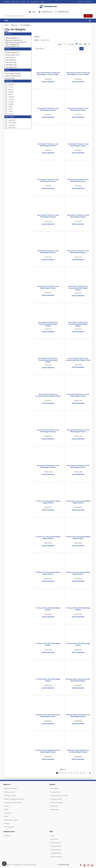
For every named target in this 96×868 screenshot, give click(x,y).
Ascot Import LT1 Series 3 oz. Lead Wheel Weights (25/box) (48, 252)
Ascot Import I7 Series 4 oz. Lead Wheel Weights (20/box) (48, 145)
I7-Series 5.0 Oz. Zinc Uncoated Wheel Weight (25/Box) (48, 573)
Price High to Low (11, 65)
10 (84, 773)
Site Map (7, 824)
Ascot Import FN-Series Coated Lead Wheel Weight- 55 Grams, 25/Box (48, 74)
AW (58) (11, 85)
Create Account (46, 12)
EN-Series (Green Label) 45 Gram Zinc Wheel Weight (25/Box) (78, 680)
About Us (81, 2)
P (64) (10, 107)
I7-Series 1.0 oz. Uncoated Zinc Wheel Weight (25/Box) (48, 502)
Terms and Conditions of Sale (59, 796)
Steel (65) (12, 125)
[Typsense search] (44, 16)
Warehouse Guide (10, 792)
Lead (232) (12, 120)
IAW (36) (11, 97)
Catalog (23, 2)
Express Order (15, 2)
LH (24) (11, 99)
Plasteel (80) (12, 123)
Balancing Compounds (13, 40)
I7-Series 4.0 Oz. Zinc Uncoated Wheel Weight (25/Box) (78, 538)
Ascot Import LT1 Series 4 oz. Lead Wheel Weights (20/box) (78, 252)
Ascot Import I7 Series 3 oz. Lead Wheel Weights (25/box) (78, 109)
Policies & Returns (56, 850)
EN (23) (11, 90)
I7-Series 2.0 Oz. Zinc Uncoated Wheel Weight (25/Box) (78, 502)
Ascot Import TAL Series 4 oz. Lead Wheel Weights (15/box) (78, 431)
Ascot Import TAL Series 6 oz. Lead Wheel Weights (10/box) (48, 466)
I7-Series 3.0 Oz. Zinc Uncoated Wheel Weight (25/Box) (48, 538)
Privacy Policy (55, 806)
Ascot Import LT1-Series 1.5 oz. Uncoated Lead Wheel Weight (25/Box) (48, 324)
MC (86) (11, 104)
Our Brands (7, 2)
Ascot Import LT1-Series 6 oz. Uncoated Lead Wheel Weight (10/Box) (48, 395)
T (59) (10, 112)
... (87, 773)
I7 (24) (11, 94)
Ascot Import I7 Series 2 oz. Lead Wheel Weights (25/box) (48, 109)
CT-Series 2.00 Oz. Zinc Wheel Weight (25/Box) (48, 609)
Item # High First (11, 60)
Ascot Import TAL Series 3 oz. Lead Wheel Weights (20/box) (48, 431)
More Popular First (11, 67)
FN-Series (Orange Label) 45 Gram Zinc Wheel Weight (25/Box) (78, 751)
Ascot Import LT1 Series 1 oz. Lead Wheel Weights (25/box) (48, 216)
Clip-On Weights (25, 25)
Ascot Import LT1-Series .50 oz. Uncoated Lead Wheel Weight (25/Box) (78, 288)
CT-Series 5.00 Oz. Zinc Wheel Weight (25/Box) (78, 644)
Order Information (56, 843)
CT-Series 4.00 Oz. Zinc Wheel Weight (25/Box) (48, 644)
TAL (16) (11, 114)
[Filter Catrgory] (57, 49)
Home (6, 25)
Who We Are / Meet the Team (13, 803)
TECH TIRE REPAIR (35, 2)
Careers (7, 806)
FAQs (52, 836)
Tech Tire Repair (9, 827)
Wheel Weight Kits (11, 46)
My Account (54, 839)
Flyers (6, 810)
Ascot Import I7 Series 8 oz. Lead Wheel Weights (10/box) (78, 180)
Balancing (14, 25)
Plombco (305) (10, 78)
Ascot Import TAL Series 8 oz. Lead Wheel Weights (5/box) (78, 466)
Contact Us (88, 2)
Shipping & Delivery (56, 799)
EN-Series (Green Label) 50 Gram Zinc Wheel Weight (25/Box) (48, 716)
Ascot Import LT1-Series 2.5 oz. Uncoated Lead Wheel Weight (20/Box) (78, 324)
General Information (56, 857)
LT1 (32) (11, 102)
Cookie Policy (55, 810)
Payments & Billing (56, 846)
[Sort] (58, 40)
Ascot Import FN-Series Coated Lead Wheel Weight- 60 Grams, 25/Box (78, 74)
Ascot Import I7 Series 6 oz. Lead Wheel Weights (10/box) (48, 180)
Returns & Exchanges (57, 803)
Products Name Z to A (12, 55)
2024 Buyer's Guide (10, 796)
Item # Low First (10, 57)
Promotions (8, 813)
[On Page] (65, 44)
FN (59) (11, 92)
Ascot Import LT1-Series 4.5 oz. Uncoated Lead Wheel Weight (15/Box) (78, 359)
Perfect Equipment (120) (13, 76)
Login (32, 12)
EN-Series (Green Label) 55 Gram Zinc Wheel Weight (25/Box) (78, 716)
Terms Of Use (55, 789)
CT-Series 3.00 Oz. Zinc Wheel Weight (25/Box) (78, 609)
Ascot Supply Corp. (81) (13, 74)
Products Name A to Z (12, 53)
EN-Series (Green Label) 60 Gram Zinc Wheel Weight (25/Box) (48, 751)
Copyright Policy (55, 792)
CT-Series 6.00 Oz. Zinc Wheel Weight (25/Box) (48, 680)
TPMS (28, 2)
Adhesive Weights (11, 38)
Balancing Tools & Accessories (15, 42)
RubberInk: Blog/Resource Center (14, 799)
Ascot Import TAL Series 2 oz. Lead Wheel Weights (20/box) (78, 395)
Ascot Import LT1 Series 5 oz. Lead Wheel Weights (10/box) (48, 287)
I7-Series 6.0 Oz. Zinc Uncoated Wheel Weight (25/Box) (78, 573)
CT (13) (11, 87)
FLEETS (42, 2)
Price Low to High (11, 62)
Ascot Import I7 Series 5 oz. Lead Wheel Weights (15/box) (78, 145)
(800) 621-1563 (62, 12)
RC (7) (11, 109)
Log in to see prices (48, 81)
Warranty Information (11, 789)
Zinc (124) (12, 128)
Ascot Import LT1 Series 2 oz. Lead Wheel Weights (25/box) (78, 216)
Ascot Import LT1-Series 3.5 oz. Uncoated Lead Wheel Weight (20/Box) (48, 360)
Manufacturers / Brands (11, 820)
